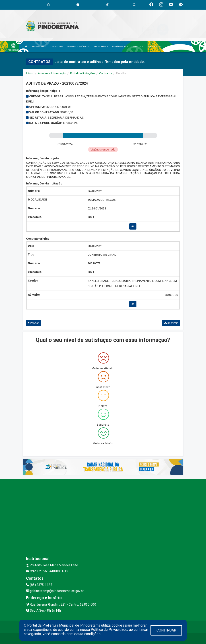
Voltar (34, 323)
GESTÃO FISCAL (120, 47)
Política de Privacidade (109, 630)
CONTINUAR (166, 630)
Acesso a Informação (52, 73)
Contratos (106, 73)
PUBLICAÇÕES (155, 47)
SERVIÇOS (138, 47)
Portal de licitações (83, 73)
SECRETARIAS (101, 47)
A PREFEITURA (39, 47)
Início (30, 73)
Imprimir (171, 323)
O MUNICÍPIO (57, 47)
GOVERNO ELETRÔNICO (78, 47)
